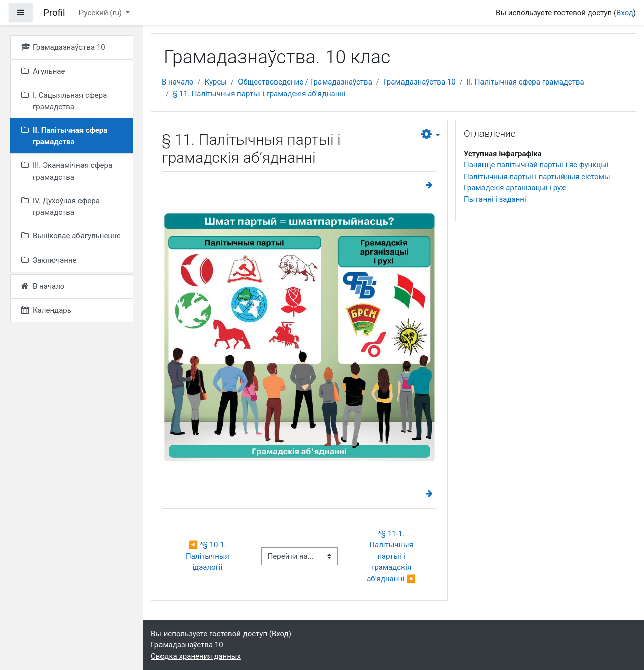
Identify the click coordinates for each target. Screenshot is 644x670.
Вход (625, 13)
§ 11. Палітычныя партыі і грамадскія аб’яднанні (259, 94)
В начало (177, 82)
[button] (430, 135)
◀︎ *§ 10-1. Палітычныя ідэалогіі (208, 556)
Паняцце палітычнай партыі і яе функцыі (536, 165)
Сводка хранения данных (196, 656)
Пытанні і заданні (495, 199)
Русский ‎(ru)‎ (101, 13)
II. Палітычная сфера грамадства (526, 82)
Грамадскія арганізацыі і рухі (515, 188)
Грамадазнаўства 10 (420, 82)
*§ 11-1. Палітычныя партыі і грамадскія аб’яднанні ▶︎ (391, 556)
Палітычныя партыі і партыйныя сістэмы (537, 177)
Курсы (216, 82)
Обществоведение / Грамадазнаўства (305, 82)
